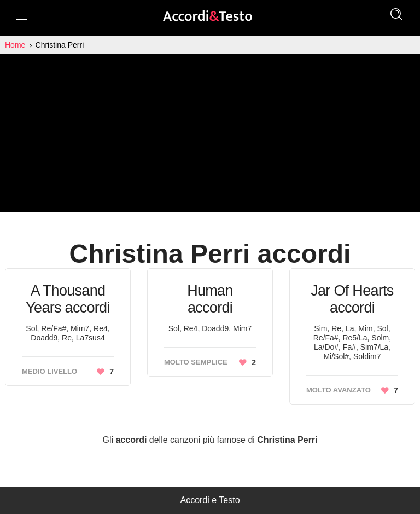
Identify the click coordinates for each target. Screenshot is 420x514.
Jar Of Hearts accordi (352, 299)
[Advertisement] (210, 136)
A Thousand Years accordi (68, 299)
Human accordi (210, 299)
